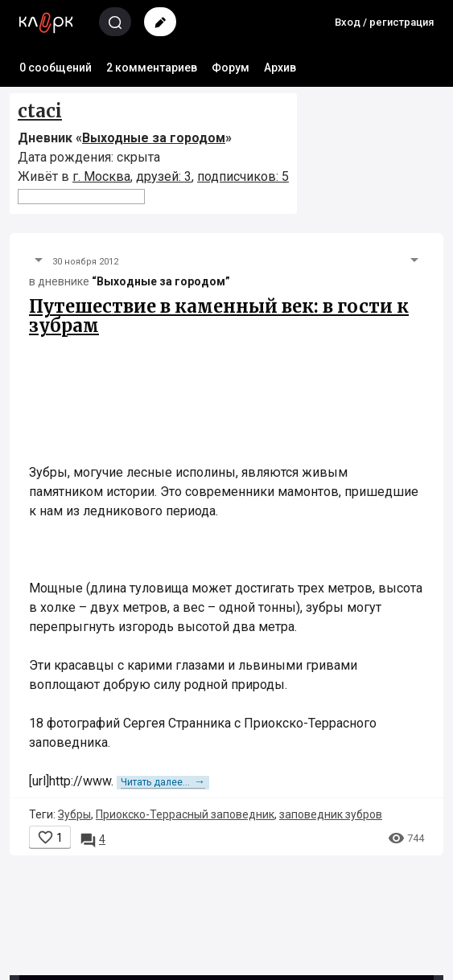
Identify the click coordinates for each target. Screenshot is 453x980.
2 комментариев (152, 68)
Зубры (74, 814)
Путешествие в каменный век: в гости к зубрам (219, 316)
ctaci (40, 111)
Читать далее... (163, 782)
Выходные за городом (154, 138)
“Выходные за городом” (161, 281)
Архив (280, 68)
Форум (231, 68)
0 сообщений (56, 68)
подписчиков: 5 (243, 176)
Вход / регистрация (384, 22)
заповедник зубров (331, 814)
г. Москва (101, 176)
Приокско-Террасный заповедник (185, 814)
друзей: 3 (164, 176)
